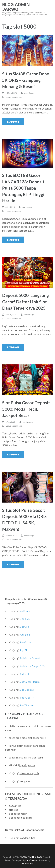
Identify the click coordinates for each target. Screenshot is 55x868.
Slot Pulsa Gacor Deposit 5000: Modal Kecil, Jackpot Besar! (26, 409)
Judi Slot (24, 674)
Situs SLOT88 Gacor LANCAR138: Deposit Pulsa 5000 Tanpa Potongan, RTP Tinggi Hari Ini (23, 188)
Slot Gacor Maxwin (30, 658)
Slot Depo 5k (27, 690)
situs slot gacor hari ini (35, 738)
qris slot (13, 810)
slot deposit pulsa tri (20, 818)
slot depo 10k (27, 838)
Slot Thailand (27, 705)
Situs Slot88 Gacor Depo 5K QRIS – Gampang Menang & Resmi (26, 80)
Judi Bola (25, 635)
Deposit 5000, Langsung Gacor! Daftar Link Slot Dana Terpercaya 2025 (26, 302)
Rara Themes (32, 860)
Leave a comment (14, 97)
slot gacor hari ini (18, 814)
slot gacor (25, 781)
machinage (29, 93)
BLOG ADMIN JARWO (16, 7)
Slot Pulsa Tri (27, 698)
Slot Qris (24, 627)
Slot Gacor (25, 642)
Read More (13, 122)
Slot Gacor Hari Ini (30, 682)
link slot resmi (35, 757)
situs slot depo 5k (29, 773)
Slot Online (26, 611)
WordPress (27, 863)
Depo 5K (25, 619)
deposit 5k (15, 806)
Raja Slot (24, 650)
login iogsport (27, 765)
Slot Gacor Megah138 (32, 666)
